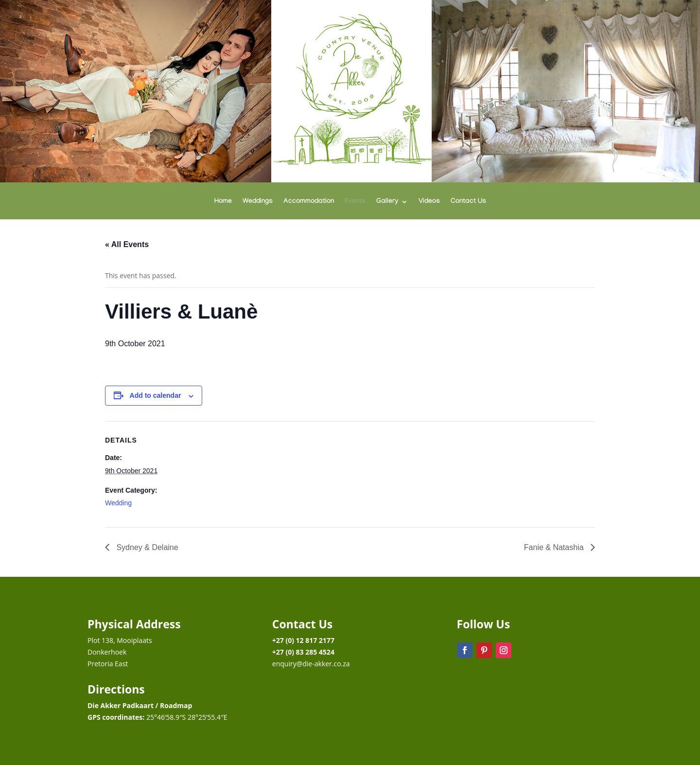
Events (355, 202)
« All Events (127, 244)
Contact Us (468, 202)
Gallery (387, 202)
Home (223, 202)
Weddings (258, 202)
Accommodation (309, 202)
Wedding (118, 503)
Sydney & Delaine (146, 547)
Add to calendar (156, 395)
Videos (429, 202)
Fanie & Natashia (555, 547)
